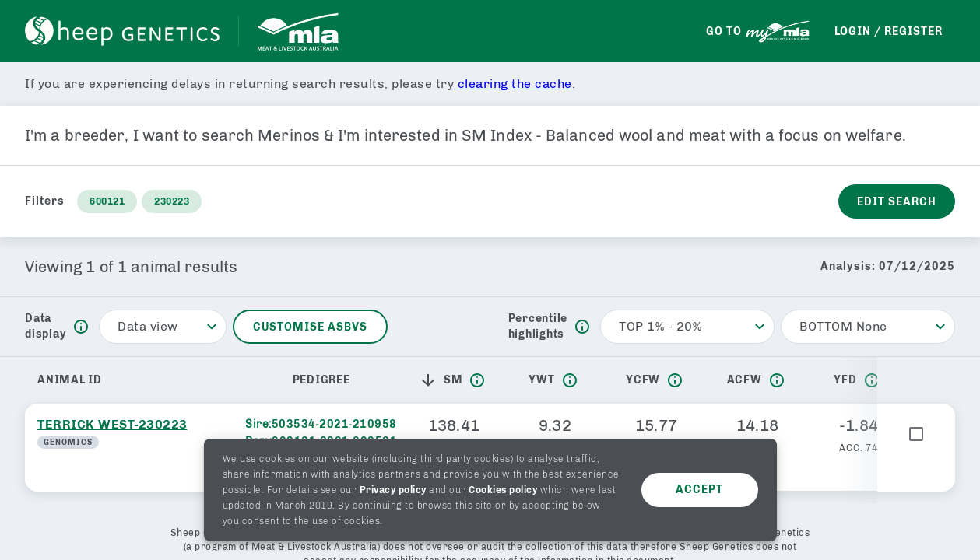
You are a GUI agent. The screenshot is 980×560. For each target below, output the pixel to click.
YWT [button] (541, 380)
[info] (81, 327)
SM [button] (441, 380)
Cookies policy (503, 490)
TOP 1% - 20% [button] (660, 326)
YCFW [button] (643, 380)
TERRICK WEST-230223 (112, 424)
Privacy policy (393, 490)
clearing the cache (513, 84)
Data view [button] (148, 326)
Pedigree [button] (321, 380)
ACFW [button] (745, 380)
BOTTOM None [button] (843, 326)
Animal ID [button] (70, 380)
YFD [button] (845, 380)
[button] (431, 380)
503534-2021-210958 (334, 424)
